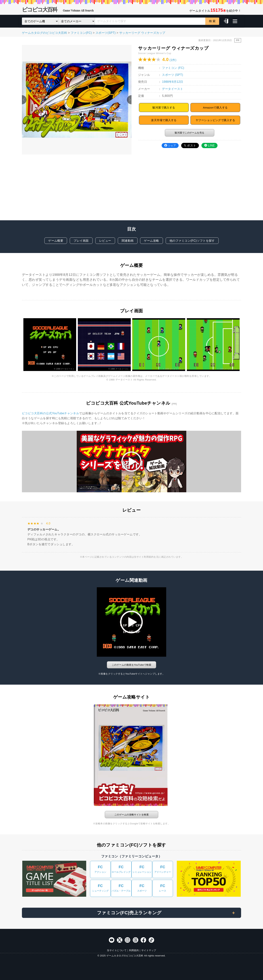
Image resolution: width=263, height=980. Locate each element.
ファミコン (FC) (173, 68)
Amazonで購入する (215, 107)
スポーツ (142, 888)
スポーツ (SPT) (173, 75)
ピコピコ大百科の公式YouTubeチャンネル (50, 413)
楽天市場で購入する (164, 120)
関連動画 (128, 241)
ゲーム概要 (56, 241)
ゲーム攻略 (151, 241)
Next (129, 100)
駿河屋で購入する (164, 107)
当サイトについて (117, 950)
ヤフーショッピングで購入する (215, 120)
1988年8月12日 (173, 82)
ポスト (190, 145)
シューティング (100, 888)
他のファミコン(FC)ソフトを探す (192, 241)
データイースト (173, 89)
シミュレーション (142, 869)
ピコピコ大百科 (58, 10)
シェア (170, 145)
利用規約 (134, 950)
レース (163, 888)
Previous (24, 100)
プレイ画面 (81, 241)
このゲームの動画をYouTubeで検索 (131, 665)
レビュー (105, 241)
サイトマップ (149, 950)
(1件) (173, 60)
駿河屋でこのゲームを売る (190, 133)
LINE (209, 145)
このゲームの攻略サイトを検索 (132, 815)
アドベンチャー (163, 869)
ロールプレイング (121, 869)
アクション (100, 869)
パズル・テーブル (121, 888)
